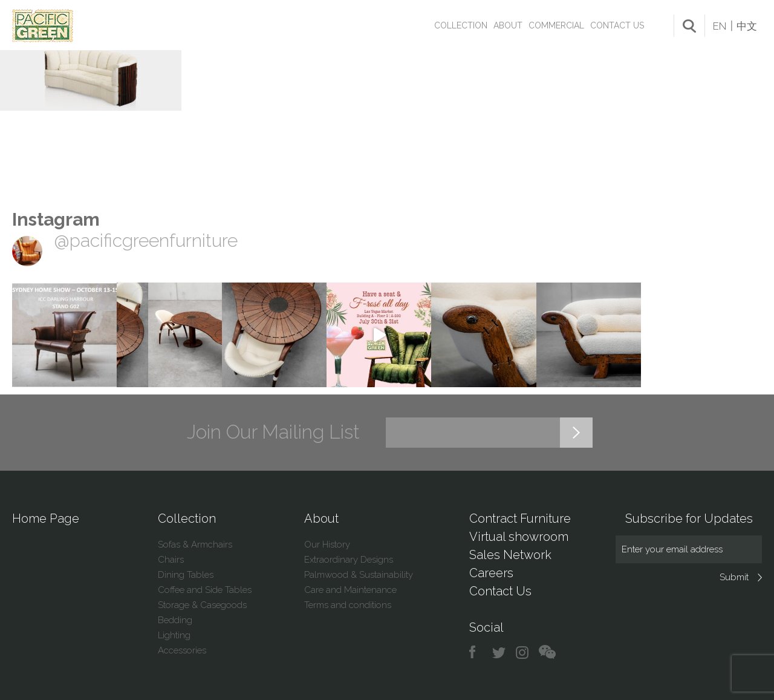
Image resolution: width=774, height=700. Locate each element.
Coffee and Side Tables (205, 590)
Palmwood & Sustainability (359, 575)
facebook (477, 653)
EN (720, 26)
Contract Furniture (520, 518)
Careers (491, 573)
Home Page (46, 518)
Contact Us (617, 25)
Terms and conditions (348, 605)
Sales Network (510, 555)
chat (547, 653)
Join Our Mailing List (273, 432)
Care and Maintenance (350, 590)
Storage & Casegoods (202, 605)
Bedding (175, 620)
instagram (523, 653)
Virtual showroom (519, 537)
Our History (327, 545)
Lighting (174, 635)
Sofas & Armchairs (195, 545)
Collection (461, 25)
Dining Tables (186, 575)
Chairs (171, 560)
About (508, 25)
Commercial (556, 25)
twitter (500, 653)
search (689, 26)
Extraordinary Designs (349, 560)
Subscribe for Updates (689, 518)
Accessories (182, 650)
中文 (747, 26)
